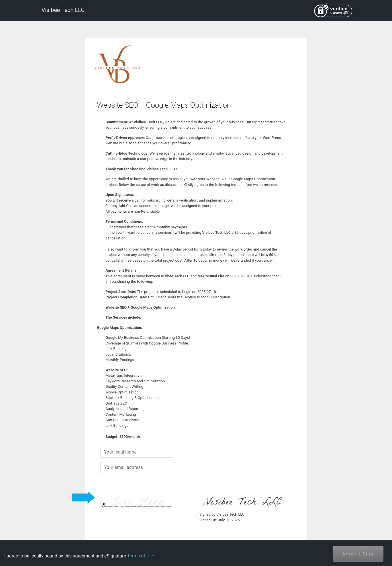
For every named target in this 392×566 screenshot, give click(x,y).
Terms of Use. (141, 556)
